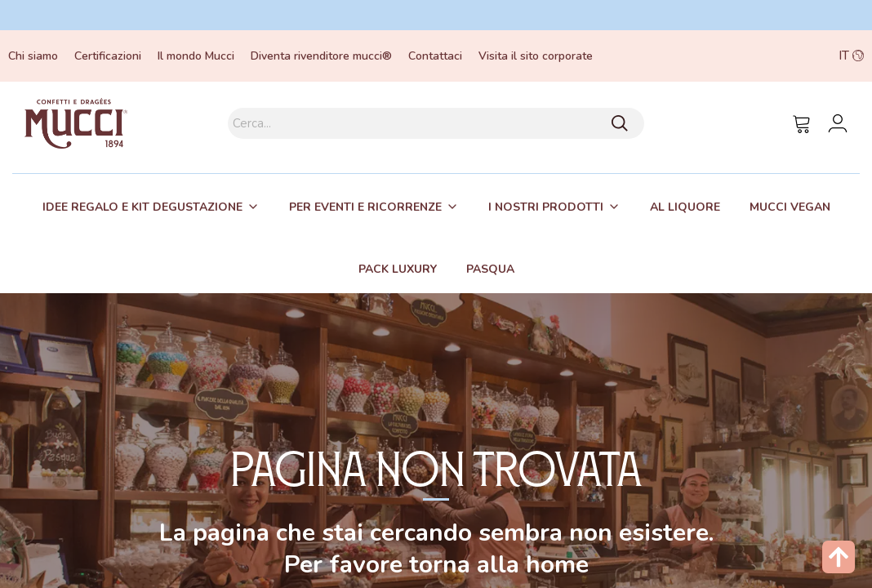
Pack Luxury (398, 269)
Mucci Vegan (790, 207)
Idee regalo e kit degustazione (142, 207)
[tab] (151, 207)
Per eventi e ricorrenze (365, 207)
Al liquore (685, 207)
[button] (780, 56)
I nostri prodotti (546, 207)
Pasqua (490, 269)
